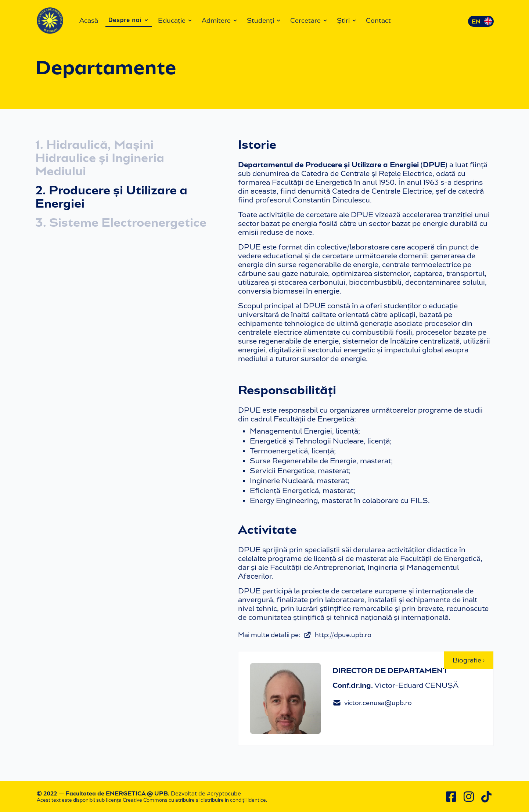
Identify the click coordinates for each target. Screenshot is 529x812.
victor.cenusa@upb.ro (372, 703)
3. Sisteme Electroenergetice (121, 223)
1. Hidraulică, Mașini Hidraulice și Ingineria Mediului (100, 158)
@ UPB (157, 793)
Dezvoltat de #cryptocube (206, 793)
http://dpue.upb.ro (337, 635)
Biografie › (469, 660)
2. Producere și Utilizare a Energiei (111, 197)
